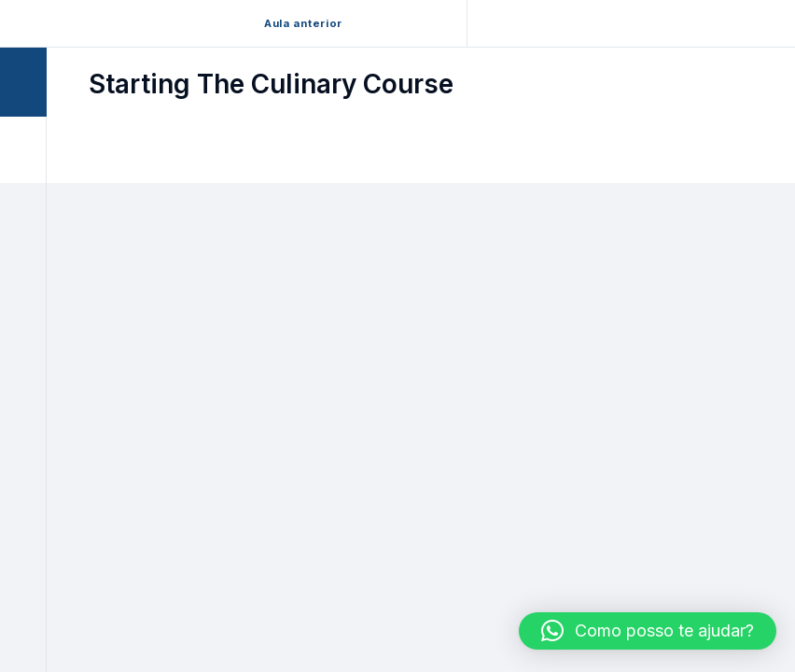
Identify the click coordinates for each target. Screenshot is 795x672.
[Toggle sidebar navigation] (41, 82)
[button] (648, 631)
